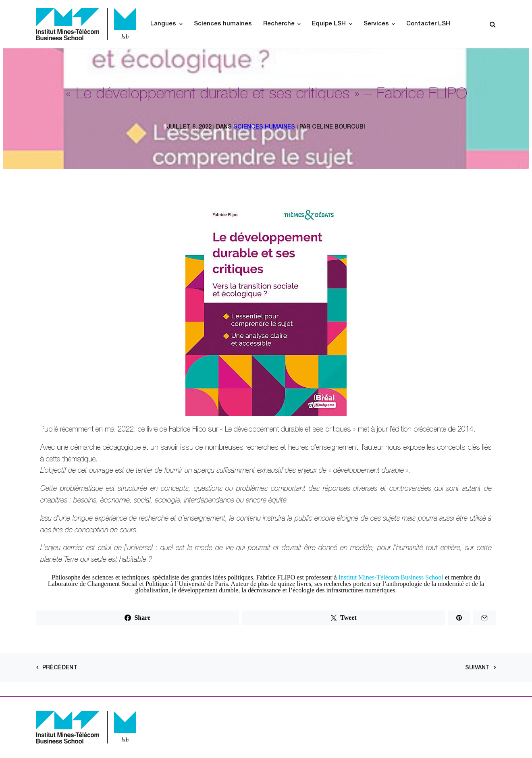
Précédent (60, 668)
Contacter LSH (428, 24)
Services (376, 24)
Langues (163, 24)
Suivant (477, 668)
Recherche (279, 24)
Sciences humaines (223, 24)
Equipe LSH (329, 24)
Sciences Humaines (264, 127)
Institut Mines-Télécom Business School (391, 577)
